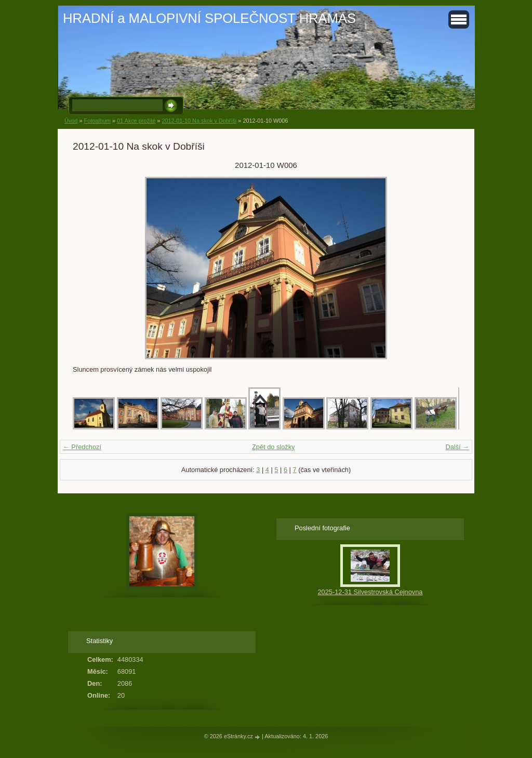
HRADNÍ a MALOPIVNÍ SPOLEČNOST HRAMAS (209, 18)
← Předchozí (82, 447)
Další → (457, 447)
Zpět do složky (274, 447)
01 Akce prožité (136, 121)
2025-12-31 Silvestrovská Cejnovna (370, 592)
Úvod (71, 121)
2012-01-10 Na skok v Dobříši (199, 121)
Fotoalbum (97, 121)
